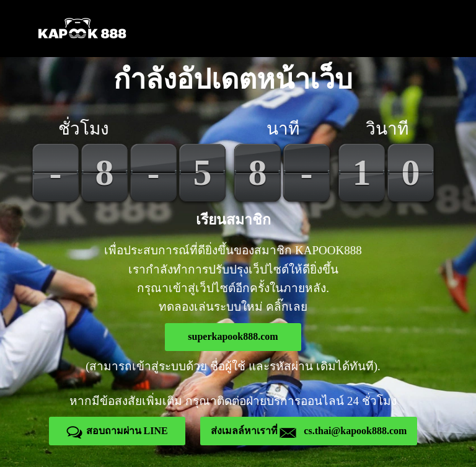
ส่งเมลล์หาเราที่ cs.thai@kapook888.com (309, 431)
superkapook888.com (233, 336)
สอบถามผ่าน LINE (117, 431)
